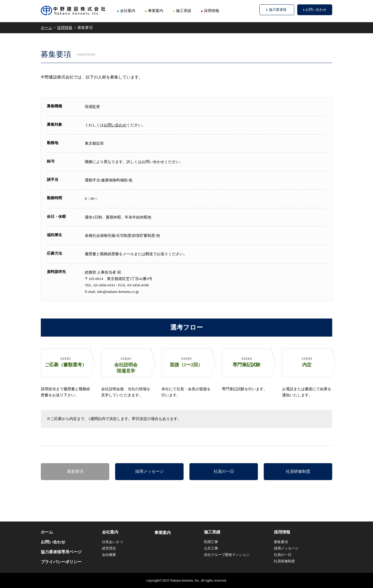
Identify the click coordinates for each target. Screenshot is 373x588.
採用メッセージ (149, 471)
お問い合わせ (316, 10)
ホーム (46, 28)
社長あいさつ (112, 542)
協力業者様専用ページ (61, 552)
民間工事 (211, 542)
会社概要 (109, 555)
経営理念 (109, 548)
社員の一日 (224, 471)
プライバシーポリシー (61, 562)
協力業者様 (278, 10)
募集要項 (75, 471)
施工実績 (184, 11)
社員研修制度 (298, 471)
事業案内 (156, 11)
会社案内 (128, 11)
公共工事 (211, 548)
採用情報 (212, 11)
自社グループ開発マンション (227, 555)
